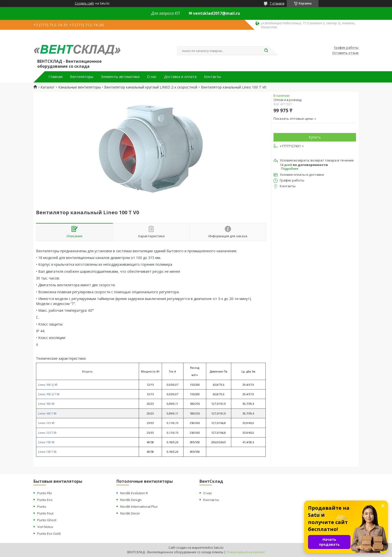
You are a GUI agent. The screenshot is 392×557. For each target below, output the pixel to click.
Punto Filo (45, 493)
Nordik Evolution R (134, 493)
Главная (55, 77)
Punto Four (45, 513)
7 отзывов (277, 3)
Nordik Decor (130, 513)
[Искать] (266, 51)
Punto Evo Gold (49, 533)
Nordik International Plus (139, 506)
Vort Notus (45, 527)
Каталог (47, 87)
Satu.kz (219, 548)
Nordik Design (131, 500)
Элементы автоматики (120, 77)
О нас (152, 77)
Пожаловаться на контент (246, 552)
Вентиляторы (82, 77)
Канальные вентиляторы (79, 87)
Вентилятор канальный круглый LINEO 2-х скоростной (151, 87)
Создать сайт (84, 3)
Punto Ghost (47, 520)
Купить (315, 137)
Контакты (212, 77)
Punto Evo (45, 500)
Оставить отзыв (345, 53)
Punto (42, 506)
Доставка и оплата (180, 77)
